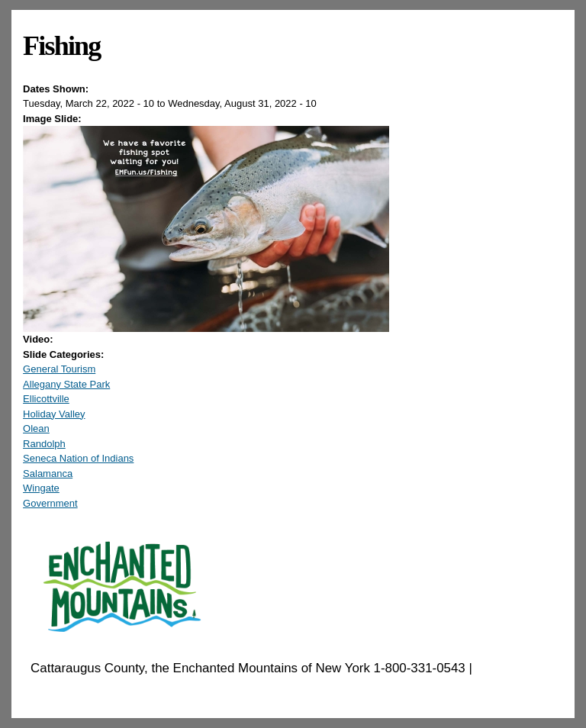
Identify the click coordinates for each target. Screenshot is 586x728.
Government (50, 503)
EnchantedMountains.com (105, 688)
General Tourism (59, 369)
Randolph (44, 444)
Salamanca (48, 474)
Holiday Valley (54, 414)
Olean (36, 428)
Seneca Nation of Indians (78, 458)
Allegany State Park (66, 384)
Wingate (41, 488)
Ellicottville (46, 399)
